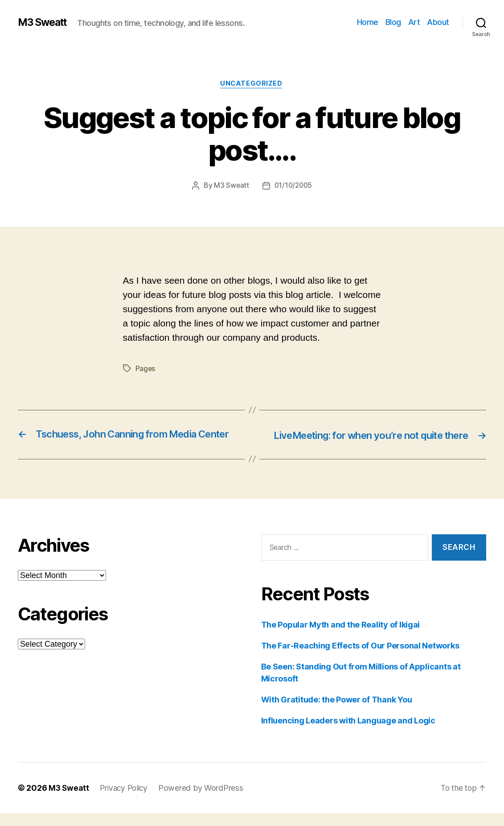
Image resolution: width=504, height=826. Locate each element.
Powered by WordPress (205, 801)
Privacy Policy (126, 801)
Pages (146, 369)
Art (414, 22)
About (438, 22)
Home (368, 22)
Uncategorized (252, 84)
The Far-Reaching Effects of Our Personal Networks (360, 659)
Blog (393, 22)
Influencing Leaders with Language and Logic (348, 733)
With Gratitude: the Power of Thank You (337, 712)
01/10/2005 (293, 186)
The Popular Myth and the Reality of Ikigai (341, 638)
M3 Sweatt (45, 22)
